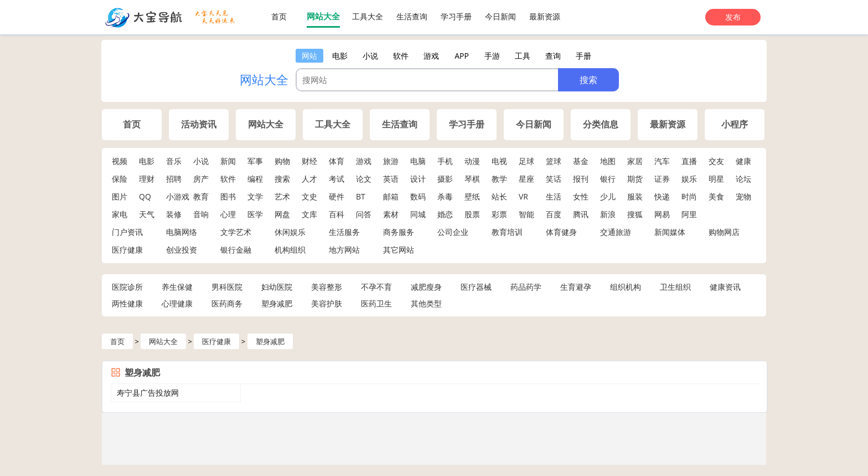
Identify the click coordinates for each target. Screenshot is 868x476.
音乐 (174, 161)
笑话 (554, 179)
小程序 (735, 124)
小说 (201, 161)
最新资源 (545, 16)
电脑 (418, 161)
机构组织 (290, 250)
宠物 (743, 196)
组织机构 (626, 287)
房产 (201, 179)
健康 (743, 161)
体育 (337, 161)
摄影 (445, 179)
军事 (255, 161)
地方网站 (344, 250)
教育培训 (507, 232)
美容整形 (327, 287)
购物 (282, 161)
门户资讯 (127, 232)
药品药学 (526, 287)
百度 (554, 214)
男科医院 (227, 287)
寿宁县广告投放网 (148, 393)
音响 (201, 214)
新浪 (608, 214)
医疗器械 (476, 287)
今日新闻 (500, 16)
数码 (418, 196)
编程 (255, 179)
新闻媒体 (670, 232)
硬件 (337, 196)
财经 (309, 161)
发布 (733, 17)
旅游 (391, 161)
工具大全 (368, 16)
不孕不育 (376, 287)
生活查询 (412, 16)
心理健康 (177, 303)
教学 (499, 179)
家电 (120, 214)
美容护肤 (327, 303)
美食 (716, 196)
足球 (526, 161)
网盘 (282, 214)
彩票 (499, 214)
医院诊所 (127, 287)
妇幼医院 (277, 287)
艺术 (282, 196)
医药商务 (227, 303)
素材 (391, 214)
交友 (716, 161)
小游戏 (178, 196)
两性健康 (127, 303)
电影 (147, 161)
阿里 (689, 214)
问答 (364, 214)
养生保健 (177, 287)
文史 (309, 196)
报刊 (581, 179)
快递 (662, 196)
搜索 (282, 179)
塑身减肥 (277, 303)
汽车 (662, 161)
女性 (581, 196)
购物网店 (724, 232)
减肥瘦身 (426, 287)
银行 (608, 179)
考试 (337, 179)
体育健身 (561, 232)
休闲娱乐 (290, 232)
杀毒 (445, 196)
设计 (418, 179)
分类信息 (601, 124)
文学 (255, 196)
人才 (309, 179)
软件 (228, 179)
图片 (120, 196)
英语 (391, 179)
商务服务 (399, 232)
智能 (526, 214)
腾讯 (581, 214)
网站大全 (323, 16)
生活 (554, 196)
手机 (445, 161)
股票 (472, 214)
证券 (662, 179)
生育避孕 (576, 287)
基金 (581, 161)
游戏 (364, 161)
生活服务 (344, 232)
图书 (228, 196)
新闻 (228, 161)
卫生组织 (675, 287)
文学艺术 (236, 232)
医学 (255, 214)
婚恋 (445, 214)
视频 (120, 161)
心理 (228, 214)
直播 (689, 161)
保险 (120, 179)
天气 (147, 214)
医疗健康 (127, 250)
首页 (279, 16)
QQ (145, 196)
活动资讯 (199, 124)
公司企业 (453, 232)
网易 (662, 214)
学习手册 (456, 16)
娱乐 (689, 179)
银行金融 (236, 250)
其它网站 (399, 250)
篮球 (554, 161)
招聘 (174, 179)
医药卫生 (376, 303)
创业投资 (182, 250)
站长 (499, 196)
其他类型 (426, 303)
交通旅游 (616, 232)
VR (523, 196)
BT (361, 196)
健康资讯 (725, 287)
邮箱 (391, 196)
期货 (635, 179)
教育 (201, 196)
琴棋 (472, 179)
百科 (337, 214)
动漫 (472, 161)
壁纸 (472, 196)
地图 (608, 161)
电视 (499, 161)
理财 (147, 179)
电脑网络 (182, 232)
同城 (418, 214)
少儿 (608, 196)
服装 (635, 196)
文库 (309, 214)
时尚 (689, 196)
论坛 (743, 179)
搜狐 (635, 214)
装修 (174, 214)
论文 (364, 179)
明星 (716, 179)
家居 (635, 161)
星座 (526, 179)
